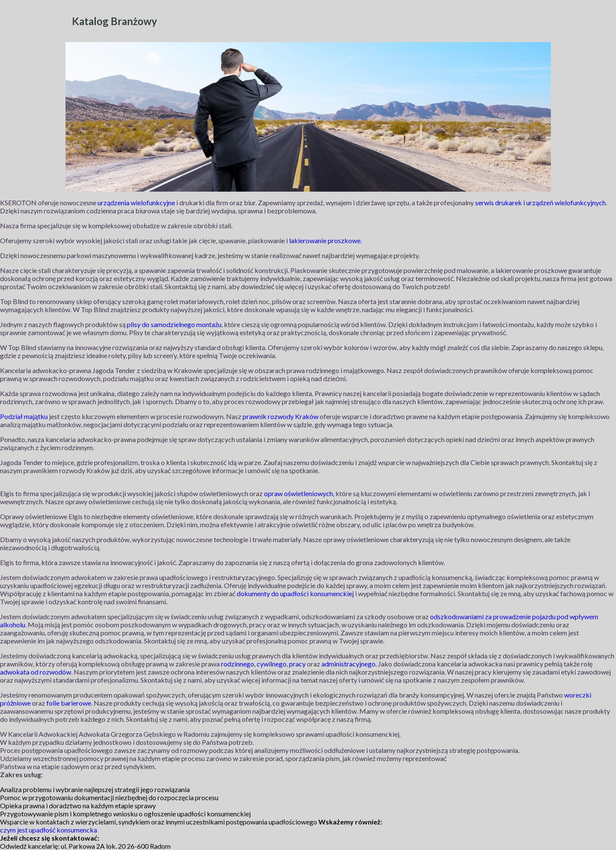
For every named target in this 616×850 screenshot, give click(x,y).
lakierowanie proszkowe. (325, 240)
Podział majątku (24, 416)
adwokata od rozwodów (36, 672)
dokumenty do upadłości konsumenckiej (295, 593)
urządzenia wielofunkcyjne (136, 202)
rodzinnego (238, 664)
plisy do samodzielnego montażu (174, 324)
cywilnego (272, 664)
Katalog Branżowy (115, 21)
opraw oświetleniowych (298, 493)
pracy (297, 664)
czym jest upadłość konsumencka (49, 830)
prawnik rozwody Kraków (281, 416)
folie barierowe (69, 703)
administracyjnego (348, 664)
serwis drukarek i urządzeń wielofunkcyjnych (540, 202)
